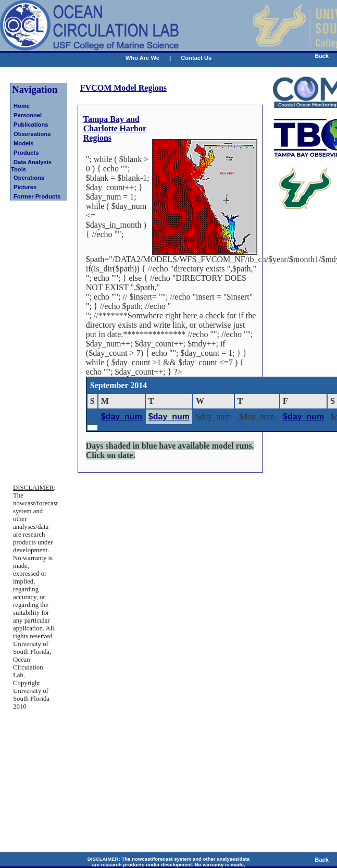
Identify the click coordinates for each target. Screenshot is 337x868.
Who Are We (142, 58)
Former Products (37, 196)
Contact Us (196, 58)
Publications (31, 125)
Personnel (28, 115)
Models (24, 143)
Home (22, 106)
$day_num (122, 417)
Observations (32, 134)
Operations (29, 178)
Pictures (25, 187)
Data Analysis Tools (31, 166)
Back (322, 56)
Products (26, 153)
